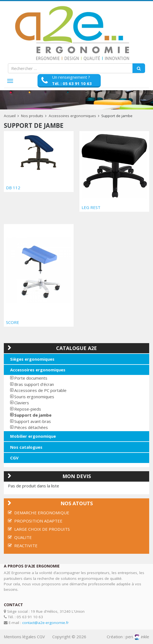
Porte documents (31, 378)
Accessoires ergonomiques (72, 116)
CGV (14, 458)
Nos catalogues (26, 447)
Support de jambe (33, 415)
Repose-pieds (28, 409)
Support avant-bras (33, 421)
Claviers (22, 403)
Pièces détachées (31, 427)
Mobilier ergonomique (33, 436)
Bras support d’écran (34, 384)
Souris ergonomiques (34, 397)
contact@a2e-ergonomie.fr (45, 623)
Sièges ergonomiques (32, 359)
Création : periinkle (128, 637)
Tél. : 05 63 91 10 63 (72, 83)
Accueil (10, 116)
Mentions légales (20, 637)
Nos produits (32, 116)
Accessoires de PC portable (40, 390)
